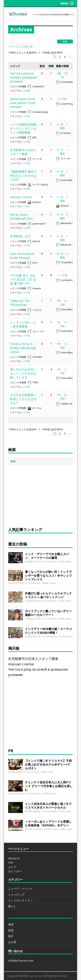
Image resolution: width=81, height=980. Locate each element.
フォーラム (14, 47)
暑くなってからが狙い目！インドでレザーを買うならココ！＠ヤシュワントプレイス (48, 575)
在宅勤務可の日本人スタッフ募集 (23, 152)
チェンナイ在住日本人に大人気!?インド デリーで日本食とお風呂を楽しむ (49, 786)
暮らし (12, 906)
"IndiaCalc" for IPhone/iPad (20, 303)
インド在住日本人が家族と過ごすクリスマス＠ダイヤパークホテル (48, 806)
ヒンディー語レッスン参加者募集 (23, 324)
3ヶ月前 (62, 99)
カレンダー (15, 871)
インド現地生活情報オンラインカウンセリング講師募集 (23, 128)
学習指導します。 (22, 236)
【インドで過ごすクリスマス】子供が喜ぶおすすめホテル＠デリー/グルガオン (48, 764)
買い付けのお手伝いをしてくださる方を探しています (23, 373)
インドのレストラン (20, 900)
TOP (11, 863)
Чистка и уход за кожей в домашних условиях (23, 77)
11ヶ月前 (62, 275)
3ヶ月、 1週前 (62, 126)
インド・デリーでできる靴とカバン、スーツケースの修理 (47, 556)
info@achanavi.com (21, 961)
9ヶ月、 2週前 (62, 256)
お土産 (12, 942)
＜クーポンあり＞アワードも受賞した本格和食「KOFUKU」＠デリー (48, 823)
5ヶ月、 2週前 (62, 199)
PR (11, 751)
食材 (11, 924)
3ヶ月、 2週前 (62, 173)
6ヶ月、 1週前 (62, 238)
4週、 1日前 (62, 75)
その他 (26, 90)
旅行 (11, 936)
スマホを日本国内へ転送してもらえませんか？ (23, 399)
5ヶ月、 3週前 (62, 216)
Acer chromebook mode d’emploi (22, 256)
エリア (12, 867)
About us (14, 858)
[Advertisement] (40, 495)
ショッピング (16, 894)
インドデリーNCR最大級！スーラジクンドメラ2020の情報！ (48, 631)
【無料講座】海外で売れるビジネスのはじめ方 (23, 175)
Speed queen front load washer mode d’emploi (23, 103)
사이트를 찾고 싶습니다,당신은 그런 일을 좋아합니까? (23, 279)
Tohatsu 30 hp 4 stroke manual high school (23, 348)
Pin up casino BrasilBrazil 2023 (21, 217)
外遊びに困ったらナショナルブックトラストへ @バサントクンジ (48, 595)
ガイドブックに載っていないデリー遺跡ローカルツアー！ (48, 613)
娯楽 (11, 930)
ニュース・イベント (20, 889)
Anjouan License (21, 197)
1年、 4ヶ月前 (62, 397)
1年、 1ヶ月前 (62, 303)
